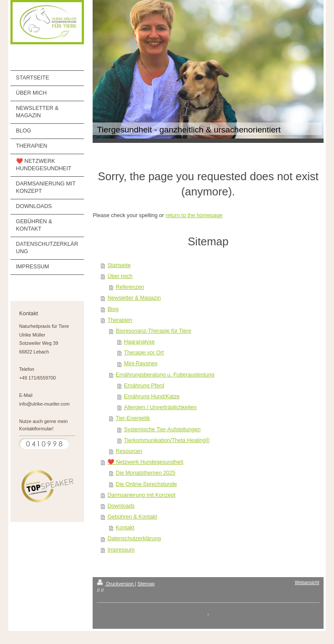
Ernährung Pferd (144, 386)
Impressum (121, 550)
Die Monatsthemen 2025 (145, 473)
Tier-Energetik (133, 418)
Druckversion (116, 584)
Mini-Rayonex (141, 363)
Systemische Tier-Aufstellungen (162, 429)
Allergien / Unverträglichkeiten (160, 407)
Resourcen (129, 451)
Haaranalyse (139, 342)
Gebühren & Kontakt (132, 517)
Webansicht (307, 582)
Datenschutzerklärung (134, 538)
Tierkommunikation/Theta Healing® (167, 440)
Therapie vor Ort (144, 353)
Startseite (119, 265)
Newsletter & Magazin (134, 298)
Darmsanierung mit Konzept (141, 495)
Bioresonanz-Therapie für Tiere (154, 331)
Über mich (120, 276)
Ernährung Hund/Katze (152, 396)
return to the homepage (194, 215)
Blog (113, 309)
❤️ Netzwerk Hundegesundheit (145, 462)
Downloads (121, 506)
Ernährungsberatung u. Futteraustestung (165, 375)
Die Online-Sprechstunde (146, 484)
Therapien (120, 320)
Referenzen (130, 287)
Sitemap (146, 584)
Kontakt (125, 528)
